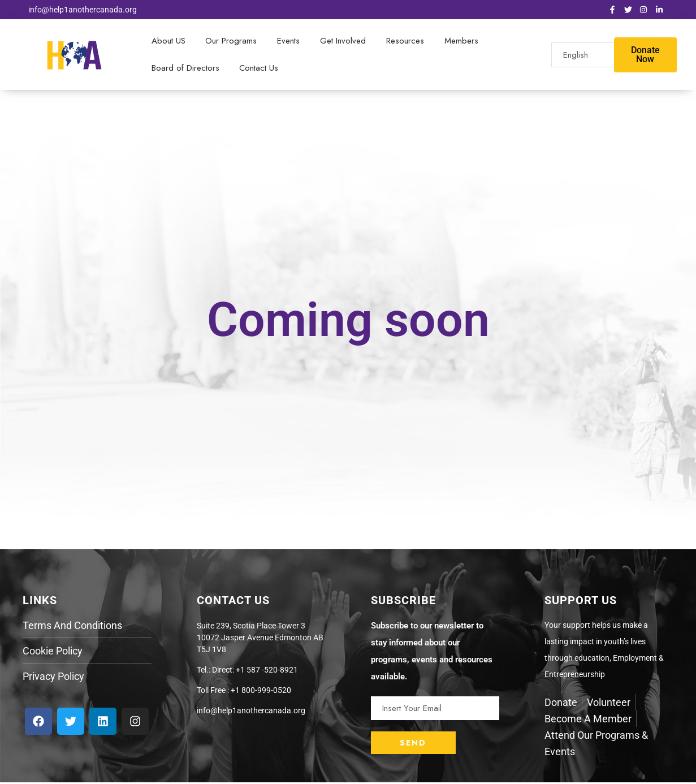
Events (287, 41)
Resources (403, 41)
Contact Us (258, 69)
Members (459, 41)
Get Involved (341, 41)
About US (168, 41)
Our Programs (230, 41)
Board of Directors (185, 69)
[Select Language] (598, 55)
